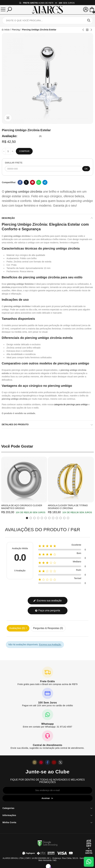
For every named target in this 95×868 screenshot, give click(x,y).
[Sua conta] (86, 9)
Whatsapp (39, 182)
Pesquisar (89, 20)
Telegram (45, 182)
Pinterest (32, 182)
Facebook (20, 182)
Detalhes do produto (15, 424)
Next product (91, 30)
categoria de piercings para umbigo (71, 404)
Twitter (26, 182)
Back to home (87, 30)
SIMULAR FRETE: (14, 163)
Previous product (83, 30)
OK (86, 169)
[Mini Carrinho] (92, 10)
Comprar (24, 151)
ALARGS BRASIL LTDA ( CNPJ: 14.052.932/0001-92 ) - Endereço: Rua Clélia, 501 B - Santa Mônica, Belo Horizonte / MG (47, 859)
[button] (27, 518)
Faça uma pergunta (47, 610)
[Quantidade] (8, 151)
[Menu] (3, 9)
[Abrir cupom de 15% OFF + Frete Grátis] (89, 847)
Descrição (8, 218)
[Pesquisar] (9, 9)
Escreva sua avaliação (47, 601)
